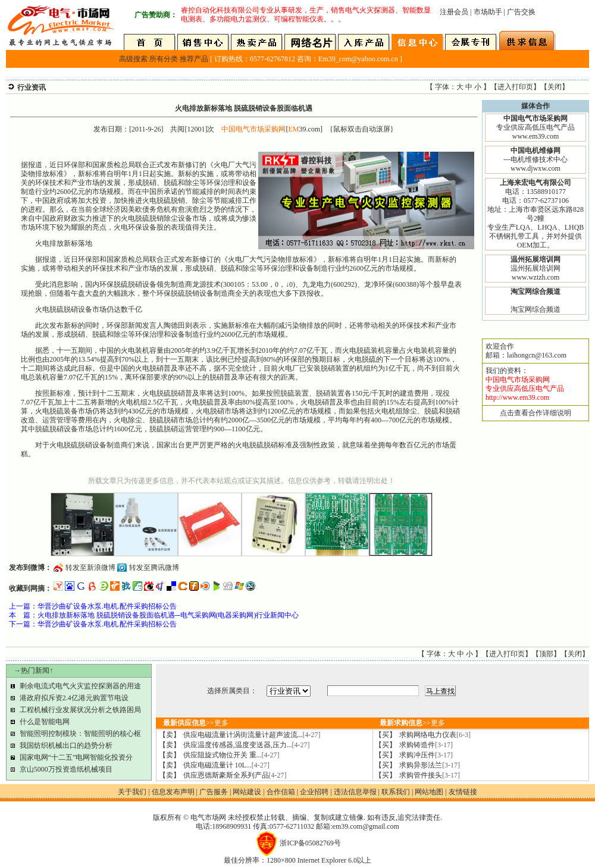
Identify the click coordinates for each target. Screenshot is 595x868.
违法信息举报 (355, 792)
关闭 (555, 87)
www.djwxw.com (535, 168)
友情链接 (463, 792)
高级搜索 (133, 59)
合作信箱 (281, 792)
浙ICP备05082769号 (310, 843)
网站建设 (247, 792)
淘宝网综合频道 (535, 309)
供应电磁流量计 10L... (226, 765)
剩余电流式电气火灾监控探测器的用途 (80, 686)
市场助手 (488, 12)
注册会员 (454, 12)
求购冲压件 (426, 755)
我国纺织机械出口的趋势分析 (66, 745)
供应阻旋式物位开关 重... (231, 755)
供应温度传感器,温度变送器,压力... (247, 745)
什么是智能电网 (45, 722)
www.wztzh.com (536, 277)
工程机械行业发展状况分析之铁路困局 (80, 710)
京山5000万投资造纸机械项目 (66, 769)
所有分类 (164, 59)
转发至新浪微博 (90, 568)
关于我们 (132, 792)
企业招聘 (314, 792)
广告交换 (521, 12)
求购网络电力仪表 (435, 735)
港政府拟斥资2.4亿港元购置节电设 (74, 698)
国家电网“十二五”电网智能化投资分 (76, 757)
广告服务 (214, 792)
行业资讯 (32, 87)
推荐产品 (194, 59)
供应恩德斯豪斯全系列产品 (235, 775)
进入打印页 (515, 87)
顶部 (546, 654)
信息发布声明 (173, 792)
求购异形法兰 (430, 765)
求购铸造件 (426, 745)
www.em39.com (536, 136)
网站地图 (429, 792)
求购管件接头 (430, 775)
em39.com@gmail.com (366, 826)
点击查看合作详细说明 (535, 413)
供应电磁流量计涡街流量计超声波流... (252, 735)
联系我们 (396, 792)
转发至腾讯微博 (154, 568)
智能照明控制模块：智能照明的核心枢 (80, 734)
